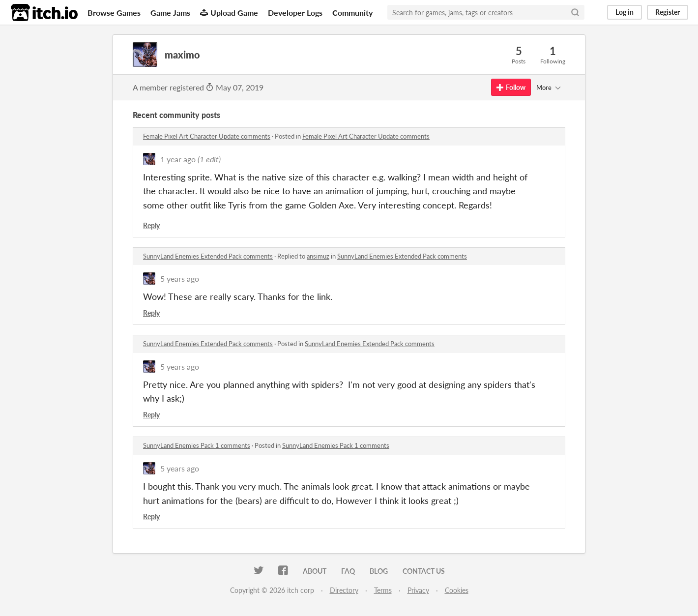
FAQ (348, 571)
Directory (344, 590)
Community (352, 13)
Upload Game (229, 13)
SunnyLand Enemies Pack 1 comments (197, 445)
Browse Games (114, 13)
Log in (625, 12)
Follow (511, 87)
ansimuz (318, 256)
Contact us (424, 571)
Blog (379, 571)
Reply (151, 225)
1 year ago (178, 159)
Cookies (457, 590)
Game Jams (170, 13)
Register (668, 12)
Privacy (418, 590)
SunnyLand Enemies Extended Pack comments (208, 256)
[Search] (575, 12)
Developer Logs (295, 13)
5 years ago (180, 279)
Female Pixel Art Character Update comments (207, 136)
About (315, 571)
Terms (383, 590)
